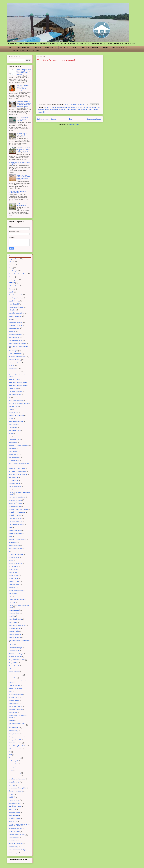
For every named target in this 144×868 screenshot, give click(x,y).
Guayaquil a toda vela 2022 (17, 660)
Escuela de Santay (14, 301)
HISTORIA (38, 47)
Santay (11, 268)
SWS (10, 527)
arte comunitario (13, 764)
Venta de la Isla (13, 413)
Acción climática (13, 566)
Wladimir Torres (13, 542)
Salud (10, 410)
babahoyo (12, 767)
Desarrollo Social (14, 304)
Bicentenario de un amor (16, 590)
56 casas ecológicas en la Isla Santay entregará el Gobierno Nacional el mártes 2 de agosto (24, 104)
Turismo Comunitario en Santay (82, 110)
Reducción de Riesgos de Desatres (19, 464)
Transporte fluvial (14, 455)
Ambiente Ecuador (14, 581)
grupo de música (14, 815)
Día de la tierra (13, 443)
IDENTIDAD (105, 47)
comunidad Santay (14, 782)
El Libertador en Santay (16, 322)
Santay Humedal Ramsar (16, 307)
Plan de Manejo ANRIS (15, 707)
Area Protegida (13, 271)
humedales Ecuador (15, 818)
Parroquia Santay (14, 407)
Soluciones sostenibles (15, 749)
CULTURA (74, 47)
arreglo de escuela (14, 545)
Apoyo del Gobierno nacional (17, 343)
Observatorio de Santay (16, 325)
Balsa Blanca (13, 587)
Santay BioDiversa (14, 734)
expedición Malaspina (15, 806)
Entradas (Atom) (74, 125)
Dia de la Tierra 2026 (15, 637)
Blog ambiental (13, 593)
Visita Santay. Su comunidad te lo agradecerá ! (57, 60)
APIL (10, 319)
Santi (10, 536)
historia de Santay (14, 337)
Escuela (11, 292)
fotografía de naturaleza (16, 554)
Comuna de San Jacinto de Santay (19, 346)
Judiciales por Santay (15, 363)
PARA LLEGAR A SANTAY (24, 47)
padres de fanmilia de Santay (17, 835)
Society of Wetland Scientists (17, 539)
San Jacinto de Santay (15, 530)
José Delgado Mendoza (16, 298)
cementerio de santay (15, 776)
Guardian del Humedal (15, 657)
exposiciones (13, 809)
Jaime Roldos (13, 678)
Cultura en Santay (14, 286)
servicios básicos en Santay (17, 850)
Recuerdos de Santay (15, 395)
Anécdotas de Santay (15, 486)
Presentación (13, 449)
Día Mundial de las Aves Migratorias (19, 640)
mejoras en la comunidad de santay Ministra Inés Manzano (19, 825)
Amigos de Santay (50, 107)
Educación (12, 277)
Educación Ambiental (15, 354)
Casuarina (12, 602)
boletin (11, 770)
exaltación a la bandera (16, 803)
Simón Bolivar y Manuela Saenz (18, 746)
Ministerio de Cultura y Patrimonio (19, 446)
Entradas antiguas (94, 119)
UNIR (10, 755)
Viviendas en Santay (15, 758)
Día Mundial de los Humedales (18, 382)
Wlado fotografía (14, 761)
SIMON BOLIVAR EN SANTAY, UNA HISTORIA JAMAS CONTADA (23, 88)
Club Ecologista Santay (16, 392)
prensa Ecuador (13, 841)
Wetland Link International (16, 416)
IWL (10, 669)
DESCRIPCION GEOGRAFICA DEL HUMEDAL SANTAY (25, 51)
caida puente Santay (15, 773)
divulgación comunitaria (16, 791)
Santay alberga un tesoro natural (22, 134)
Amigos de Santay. (14, 584)
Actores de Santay (14, 569)
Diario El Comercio (14, 380)
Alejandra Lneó (13, 578)
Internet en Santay (14, 672)
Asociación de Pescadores (17, 313)
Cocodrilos (72, 107)
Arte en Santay (13, 428)
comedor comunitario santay (17, 779)
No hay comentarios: (77, 104)
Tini (10, 752)
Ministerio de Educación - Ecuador (19, 404)
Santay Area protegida (15, 533)
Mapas (11, 434)
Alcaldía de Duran (14, 575)
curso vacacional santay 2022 (17, 788)
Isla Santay (93, 107)
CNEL (10, 596)
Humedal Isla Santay (15, 431)
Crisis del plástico (14, 631)
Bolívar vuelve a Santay (16, 340)
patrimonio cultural (14, 838)
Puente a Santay (14, 425)
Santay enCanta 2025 (15, 740)
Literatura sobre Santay (16, 688)
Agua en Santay (13, 572)
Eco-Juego (12, 645)
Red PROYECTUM (14, 728)
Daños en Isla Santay (15, 634)
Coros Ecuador (13, 622)
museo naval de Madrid (16, 829)
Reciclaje (11, 720)
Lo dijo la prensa (14, 280)
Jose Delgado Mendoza (16, 401)
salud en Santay (13, 847)
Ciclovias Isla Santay (15, 440)
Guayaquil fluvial (14, 663)
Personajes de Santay (15, 518)
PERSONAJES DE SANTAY (120, 47)
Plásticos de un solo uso (16, 710)
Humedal (11, 289)
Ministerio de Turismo (15, 515)
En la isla (11, 265)
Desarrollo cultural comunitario (18, 474)
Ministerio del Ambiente (16, 295)
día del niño (12, 797)
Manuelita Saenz (14, 698)
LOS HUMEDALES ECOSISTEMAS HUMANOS (22, 119)
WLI (10, 397)
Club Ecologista (13, 351)
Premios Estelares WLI (15, 521)
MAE (10, 692)
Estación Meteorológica (16, 648)
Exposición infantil (14, 651)
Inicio (71, 119)
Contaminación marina (15, 619)
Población (12, 262)
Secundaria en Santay (15, 743)
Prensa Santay (13, 713)
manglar (11, 419)
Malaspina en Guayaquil (16, 695)
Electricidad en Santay (15, 500)
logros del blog (13, 821)
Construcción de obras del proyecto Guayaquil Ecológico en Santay (23, 149)
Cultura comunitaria (14, 458)
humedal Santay (14, 369)
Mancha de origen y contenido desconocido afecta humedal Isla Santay (23, 177)
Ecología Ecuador (82, 107)
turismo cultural (13, 480)
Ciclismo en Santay (14, 613)
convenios (12, 785)
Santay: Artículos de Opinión (17, 468)
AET (10, 437)
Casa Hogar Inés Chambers (17, 599)
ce (9, 551)
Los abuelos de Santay (15, 334)
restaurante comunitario (16, 844)
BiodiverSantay (62, 107)
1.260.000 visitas (14, 557)
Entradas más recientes (47, 119)
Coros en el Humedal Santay (17, 625)
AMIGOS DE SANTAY (51, 47)
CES (10, 489)
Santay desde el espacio (16, 737)
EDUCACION (64, 47)
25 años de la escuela (15, 563)
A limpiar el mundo (14, 483)
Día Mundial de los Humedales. (18, 385)
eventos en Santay (14, 800)
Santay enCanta (13, 452)
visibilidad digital (14, 853)
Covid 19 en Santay (15, 628)
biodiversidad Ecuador (15, 548)
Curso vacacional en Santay (17, 497)
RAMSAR (12, 366)
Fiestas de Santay (14, 461)
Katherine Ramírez (14, 685)
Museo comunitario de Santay (60, 110)
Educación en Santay (15, 316)
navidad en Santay (14, 832)
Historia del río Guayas (15, 503)
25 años (11, 560)
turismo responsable (15, 372)
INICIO (11, 47)
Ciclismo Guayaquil (14, 610)
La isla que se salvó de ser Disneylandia (23, 205)
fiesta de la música (14, 812)
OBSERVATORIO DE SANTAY (90, 47)
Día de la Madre (13, 477)
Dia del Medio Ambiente (16, 422)
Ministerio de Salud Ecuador (17, 512)
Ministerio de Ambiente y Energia (18, 509)
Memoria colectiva (14, 700)
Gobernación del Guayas (16, 654)
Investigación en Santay (16, 675)
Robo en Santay (13, 731)
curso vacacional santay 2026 (17, 471)
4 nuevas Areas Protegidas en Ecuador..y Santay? (18, 192)
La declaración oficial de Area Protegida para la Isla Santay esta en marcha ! (24, 72)
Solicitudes (12, 310)
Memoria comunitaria (15, 506)
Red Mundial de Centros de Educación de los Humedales (17, 724)
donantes (11, 794)
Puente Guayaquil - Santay (17, 524)
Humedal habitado (14, 666)
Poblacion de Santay (15, 360)
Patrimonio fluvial (14, 704)
